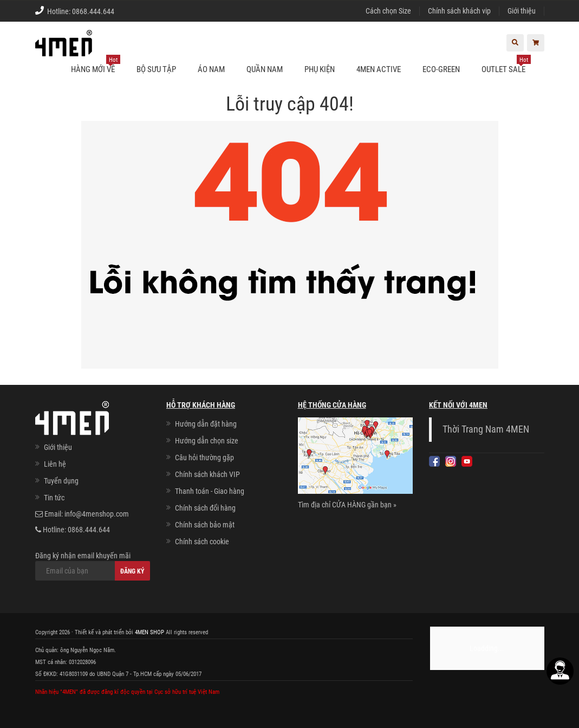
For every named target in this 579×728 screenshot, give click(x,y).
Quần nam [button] (265, 69)
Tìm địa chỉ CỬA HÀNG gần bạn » (347, 505)
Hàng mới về (96, 65)
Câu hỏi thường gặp (204, 458)
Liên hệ (55, 464)
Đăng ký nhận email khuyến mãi (93, 566)
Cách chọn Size (388, 11)
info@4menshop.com (97, 514)
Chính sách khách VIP (207, 474)
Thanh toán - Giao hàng (210, 491)
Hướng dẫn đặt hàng (206, 424)
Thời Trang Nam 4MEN (486, 429)
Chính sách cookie (202, 542)
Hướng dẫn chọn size (207, 441)
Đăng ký (132, 571)
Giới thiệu (522, 11)
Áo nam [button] (211, 69)
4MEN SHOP (149, 632)
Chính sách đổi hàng (205, 508)
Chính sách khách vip (459, 11)
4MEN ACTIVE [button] (379, 69)
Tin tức (54, 498)
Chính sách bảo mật (205, 525)
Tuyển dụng (61, 481)
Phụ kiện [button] (320, 69)
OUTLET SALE (506, 65)
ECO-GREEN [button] (441, 69)
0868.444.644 (93, 11)
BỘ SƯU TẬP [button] (156, 69)
